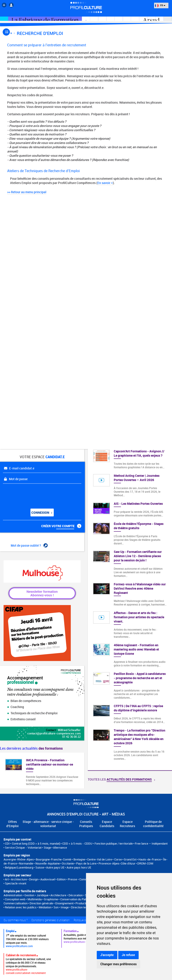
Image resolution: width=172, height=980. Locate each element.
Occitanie (68, 863)
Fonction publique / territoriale (114, 843)
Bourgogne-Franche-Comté (54, 859)
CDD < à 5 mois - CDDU (77, 843)
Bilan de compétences (24, 701)
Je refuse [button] (128, 955)
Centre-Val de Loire (100, 859)
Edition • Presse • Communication (78, 879)
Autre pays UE (55, 867)
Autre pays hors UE (79, 867)
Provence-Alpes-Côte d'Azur (117, 863)
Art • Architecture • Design (21, 879)
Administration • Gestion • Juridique (26, 895)
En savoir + (105, 183)
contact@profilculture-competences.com (54, 733)
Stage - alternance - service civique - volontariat (48, 824)
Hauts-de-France (150, 859)
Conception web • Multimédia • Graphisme (31, 899)
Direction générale (41, 903)
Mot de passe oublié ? (29, 546)
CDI (7, 843)
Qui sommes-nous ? (16, 920)
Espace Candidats (107, 824)
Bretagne (79, 859)
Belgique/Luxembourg (19, 867)
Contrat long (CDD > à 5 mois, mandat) (36, 843)
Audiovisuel (48, 879)
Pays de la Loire (86, 863)
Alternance (60, 847)
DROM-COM (145, 863)
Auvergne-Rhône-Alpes (19, 859)
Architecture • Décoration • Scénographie (76, 895)
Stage (47, 847)
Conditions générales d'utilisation (51, 920)
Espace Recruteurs (127, 824)
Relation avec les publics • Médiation (28, 907)
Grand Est (130, 859)
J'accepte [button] (107, 955)
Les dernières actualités (31, 748)
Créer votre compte (61, 526)
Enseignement (64, 903)
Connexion (42, 512)
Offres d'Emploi (12, 824)
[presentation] (30, 494)
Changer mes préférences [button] (118, 964)
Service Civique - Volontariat (23, 847)
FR (160, 5)
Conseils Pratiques (86, 824)
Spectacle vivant (16, 883)
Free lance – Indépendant (151, 843)
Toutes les (121, 779)
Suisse (40, 867)
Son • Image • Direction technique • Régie (79, 907)
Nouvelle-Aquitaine (48, 863)
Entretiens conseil (21, 719)
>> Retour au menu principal (27, 192)
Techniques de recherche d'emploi (32, 713)
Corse (118, 859)
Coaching (16, 707)
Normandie (26, 863)
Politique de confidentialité (153, 824)
